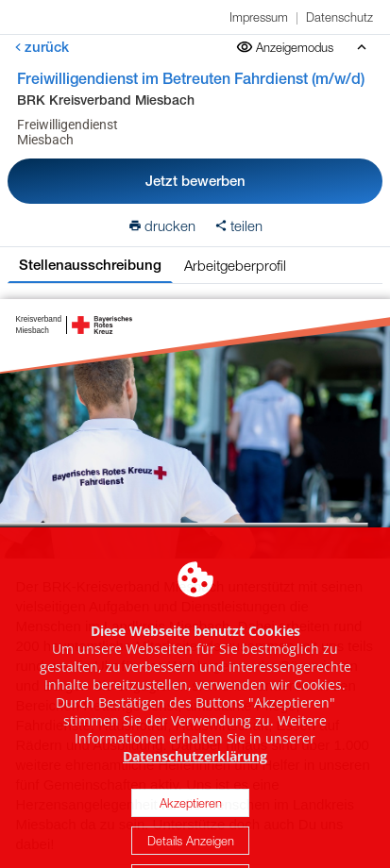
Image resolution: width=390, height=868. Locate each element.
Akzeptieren (191, 838)
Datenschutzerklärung (195, 791)
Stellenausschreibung (90, 265)
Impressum (259, 17)
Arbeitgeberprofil (235, 265)
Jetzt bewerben (195, 181)
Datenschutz (339, 17)
